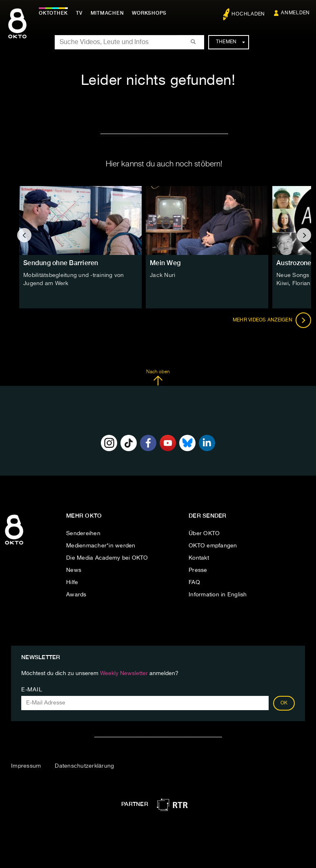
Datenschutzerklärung (84, 766)
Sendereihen (83, 534)
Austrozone (294, 263)
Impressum (26, 766)
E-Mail (32, 690)
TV (79, 13)
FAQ (194, 582)
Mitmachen (107, 13)
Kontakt (199, 558)
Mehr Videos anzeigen (272, 320)
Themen (230, 42)
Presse (198, 570)
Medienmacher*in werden (101, 546)
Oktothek (53, 13)
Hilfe (72, 582)
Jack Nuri (162, 275)
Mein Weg (165, 263)
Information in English (218, 595)
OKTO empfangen (213, 546)
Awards (76, 595)
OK (284, 703)
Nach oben (158, 378)
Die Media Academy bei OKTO (107, 558)
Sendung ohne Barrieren (61, 263)
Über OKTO (204, 534)
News (74, 570)
